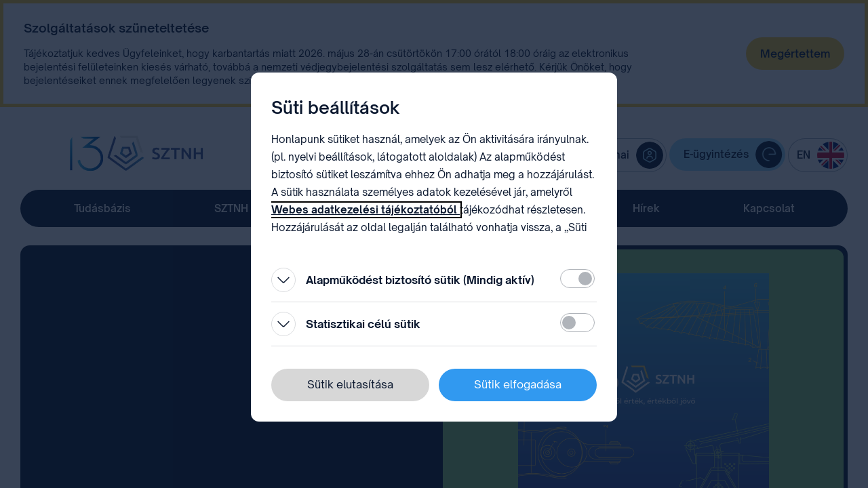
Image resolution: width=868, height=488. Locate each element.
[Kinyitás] (283, 280)
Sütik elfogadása (518, 384)
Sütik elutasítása (350, 384)
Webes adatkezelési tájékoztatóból (366, 210)
